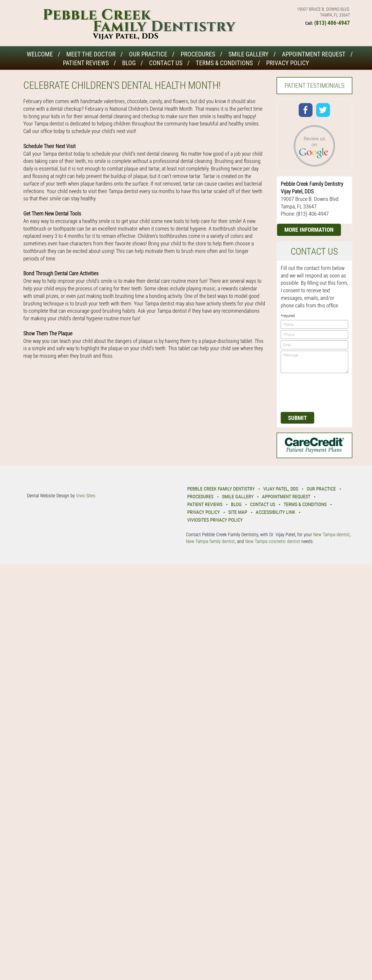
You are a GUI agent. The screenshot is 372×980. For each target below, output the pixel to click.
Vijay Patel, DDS (281, 489)
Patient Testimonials (314, 85)
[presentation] (301, 392)
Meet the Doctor (91, 54)
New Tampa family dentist (210, 541)
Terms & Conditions (224, 63)
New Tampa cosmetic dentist (273, 541)
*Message (315, 362)
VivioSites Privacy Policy (215, 520)
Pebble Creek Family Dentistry (221, 489)
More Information (309, 230)
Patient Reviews (86, 63)
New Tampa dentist (331, 534)
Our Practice (148, 54)
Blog (129, 63)
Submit (297, 418)
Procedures (198, 54)
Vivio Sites (86, 495)
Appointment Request (314, 54)
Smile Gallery (249, 54)
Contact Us (166, 63)
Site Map (238, 512)
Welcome (40, 54)
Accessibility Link (275, 512)
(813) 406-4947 (332, 23)
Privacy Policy (288, 63)
